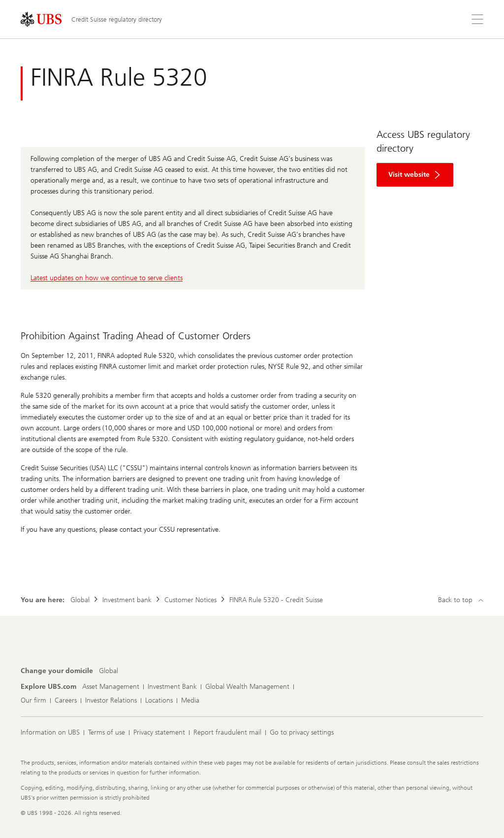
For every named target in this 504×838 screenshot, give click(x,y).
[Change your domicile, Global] (109, 671)
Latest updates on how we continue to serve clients (107, 278)
